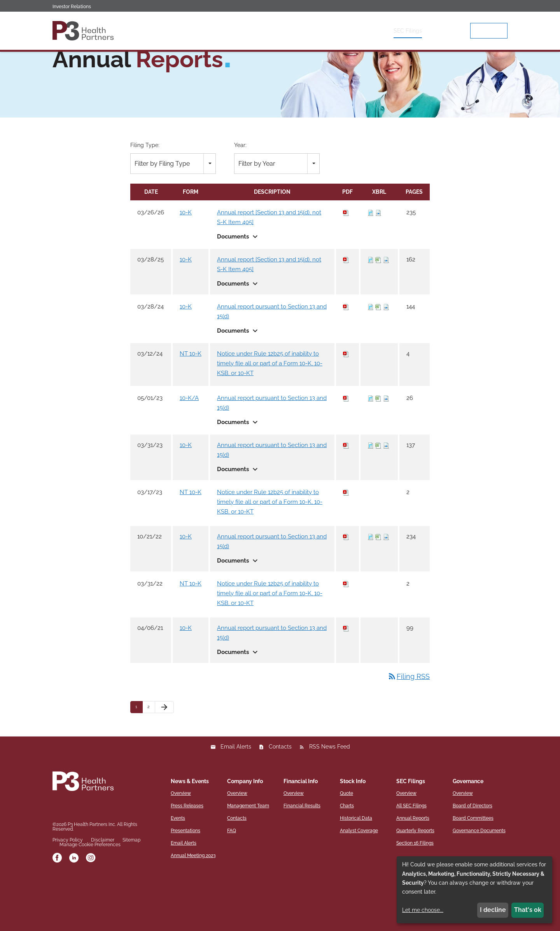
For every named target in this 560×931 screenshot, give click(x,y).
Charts (347, 856)
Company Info (281, 31)
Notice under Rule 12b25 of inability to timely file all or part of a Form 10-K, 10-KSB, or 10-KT (270, 414)
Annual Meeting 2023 (193, 906)
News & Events (231, 31)
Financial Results (302, 856)
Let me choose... (423, 910)
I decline (493, 910)
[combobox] (173, 214)
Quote (346, 844)
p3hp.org (489, 31)
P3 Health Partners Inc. (92, 875)
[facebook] (57, 909)
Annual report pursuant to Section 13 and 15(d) (272, 362)
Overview (188, 31)
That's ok (528, 910)
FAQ (232, 881)
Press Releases (187, 856)
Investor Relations (72, 7)
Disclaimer (103, 891)
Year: (240, 196)
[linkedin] (74, 909)
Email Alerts (236, 797)
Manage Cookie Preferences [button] (90, 895)
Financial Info (327, 31)
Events (178, 869)
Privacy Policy (68, 891)
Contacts (280, 797)
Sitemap (131, 891)
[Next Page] (164, 758)
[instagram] (91, 909)
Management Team (248, 856)
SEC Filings (408, 31)
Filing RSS (409, 727)
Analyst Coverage (359, 881)
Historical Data (356, 869)
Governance (449, 31)
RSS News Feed (330, 797)
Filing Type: (145, 196)
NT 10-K (191, 404)
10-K (186, 263)
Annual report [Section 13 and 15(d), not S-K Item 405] (269, 268)
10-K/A (189, 449)
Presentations (185, 881)
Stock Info (369, 31)
